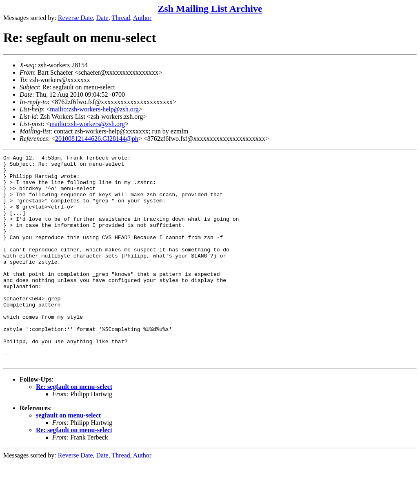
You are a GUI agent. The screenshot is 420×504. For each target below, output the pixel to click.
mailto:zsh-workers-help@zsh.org (94, 109)
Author (142, 18)
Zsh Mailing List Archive (210, 9)
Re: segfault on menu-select (74, 428)
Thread (121, 18)
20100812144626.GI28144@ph (97, 139)
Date (102, 18)
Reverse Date (76, 18)
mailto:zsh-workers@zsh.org (87, 124)
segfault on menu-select (68, 457)
